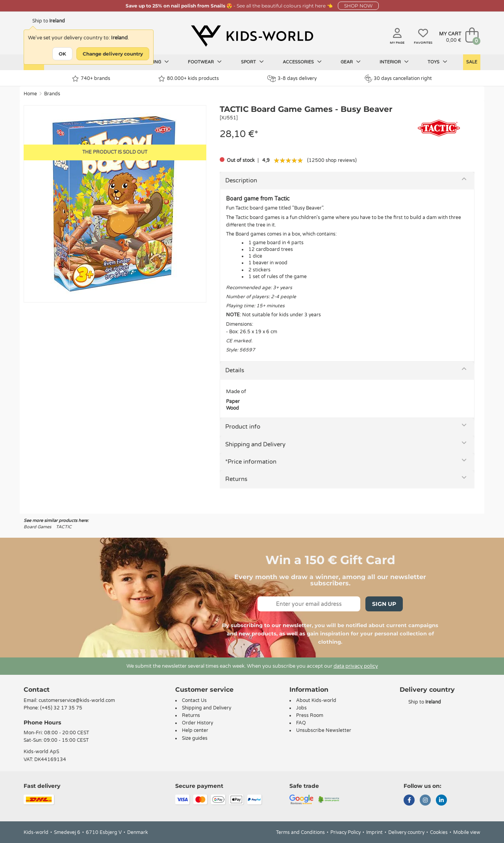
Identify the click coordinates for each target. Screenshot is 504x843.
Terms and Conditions (300, 832)
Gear (351, 62)
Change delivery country (113, 54)
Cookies (439, 832)
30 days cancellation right (398, 78)
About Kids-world (316, 700)
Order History (197, 723)
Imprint (374, 832)
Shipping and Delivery (255, 444)
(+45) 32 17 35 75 (61, 708)
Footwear (205, 62)
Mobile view (467, 832)
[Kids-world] (252, 36)
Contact (37, 690)
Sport (252, 62)
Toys (437, 62)
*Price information (251, 462)
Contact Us (194, 700)
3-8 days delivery (292, 79)
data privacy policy (356, 666)
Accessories (302, 62)
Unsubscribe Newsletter (324, 730)
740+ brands (91, 79)
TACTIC (64, 527)
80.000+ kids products (189, 79)
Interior (394, 62)
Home (30, 94)
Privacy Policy (346, 832)
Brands (52, 94)
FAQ (301, 723)
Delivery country (406, 832)
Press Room (310, 715)
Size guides (195, 738)
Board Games (37, 527)
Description (241, 180)
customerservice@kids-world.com (77, 700)
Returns (236, 479)
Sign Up (384, 604)
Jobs (301, 708)
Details (235, 370)
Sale (472, 62)
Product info (243, 427)
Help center (195, 730)
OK (62, 54)
